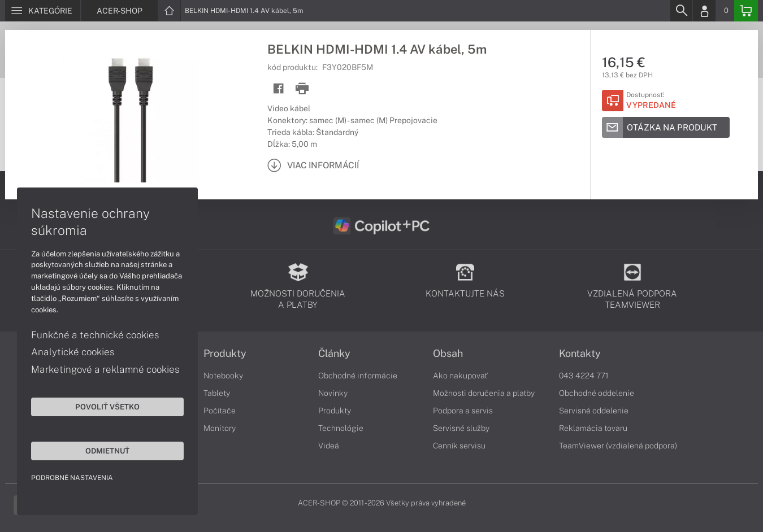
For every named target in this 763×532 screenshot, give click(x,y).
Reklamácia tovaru (593, 428)
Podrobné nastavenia (72, 478)
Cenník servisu (459, 446)
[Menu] (43, 11)
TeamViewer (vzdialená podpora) (618, 446)
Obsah (448, 354)
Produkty (225, 354)
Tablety (217, 393)
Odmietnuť (107, 451)
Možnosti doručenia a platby (484, 393)
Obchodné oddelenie (597, 393)
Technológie (341, 428)
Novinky (333, 393)
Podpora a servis (463, 411)
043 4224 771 (584, 376)
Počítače (220, 411)
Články (334, 354)
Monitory (220, 428)
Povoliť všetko (107, 407)
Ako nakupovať (460, 376)
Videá (329, 446)
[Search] (681, 11)
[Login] (704, 11)
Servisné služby (461, 428)
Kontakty (580, 354)
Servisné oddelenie (594, 411)
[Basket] (746, 11)
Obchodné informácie (358, 376)
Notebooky (223, 376)
